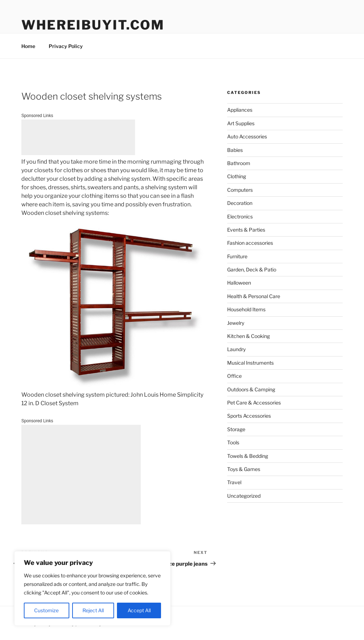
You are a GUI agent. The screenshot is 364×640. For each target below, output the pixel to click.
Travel (234, 482)
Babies (235, 150)
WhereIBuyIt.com (93, 25)
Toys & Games (244, 469)
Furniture (237, 256)
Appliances (240, 110)
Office (234, 376)
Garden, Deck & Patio (252, 269)
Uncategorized (244, 496)
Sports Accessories (249, 416)
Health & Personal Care (254, 296)
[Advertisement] (78, 137)
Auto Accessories (247, 136)
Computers (240, 190)
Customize (46, 610)
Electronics (240, 216)
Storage (236, 429)
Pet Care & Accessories (254, 403)
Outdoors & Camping (251, 389)
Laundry (236, 349)
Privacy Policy (66, 46)
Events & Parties (246, 230)
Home (28, 46)
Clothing (237, 176)
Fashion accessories (250, 243)
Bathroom (239, 163)
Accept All (139, 610)
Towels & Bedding (248, 456)
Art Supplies (241, 123)
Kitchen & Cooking (248, 336)
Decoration (240, 203)
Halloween (239, 283)
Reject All (93, 610)
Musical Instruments (250, 363)
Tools (233, 442)
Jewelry (236, 323)
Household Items (246, 309)
